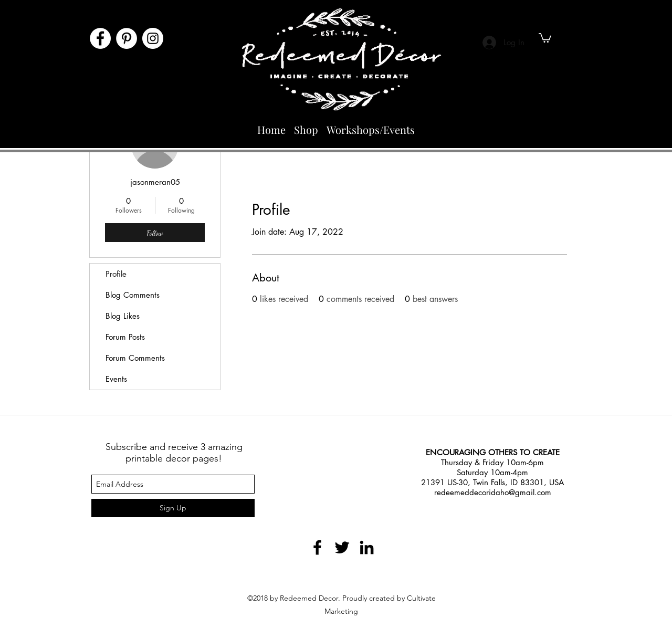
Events (116, 379)
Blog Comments (133, 295)
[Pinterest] (127, 38)
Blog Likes (123, 316)
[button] (545, 37)
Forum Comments (135, 358)
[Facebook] (100, 38)
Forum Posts (125, 337)
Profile (116, 274)
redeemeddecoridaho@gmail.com (493, 492)
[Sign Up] (173, 508)
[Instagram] (153, 38)
